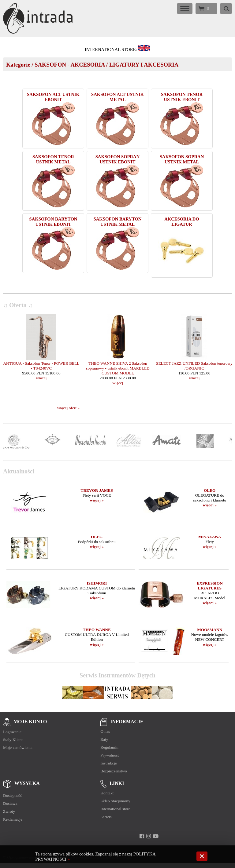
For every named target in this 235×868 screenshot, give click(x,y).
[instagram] (149, 836)
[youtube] (156, 836)
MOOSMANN (210, 630)
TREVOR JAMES (97, 490)
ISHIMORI (97, 583)
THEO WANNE (97, 630)
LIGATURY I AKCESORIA (144, 65)
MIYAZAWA (210, 537)
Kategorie (18, 65)
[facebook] (142, 836)
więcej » (97, 500)
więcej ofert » (68, 408)
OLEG (210, 490)
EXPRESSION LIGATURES (210, 586)
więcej (41, 378)
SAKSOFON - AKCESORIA (70, 65)
